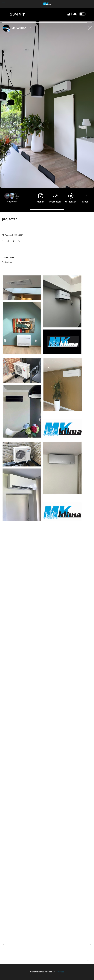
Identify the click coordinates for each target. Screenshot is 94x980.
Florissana (59, 972)
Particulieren (7, 262)
